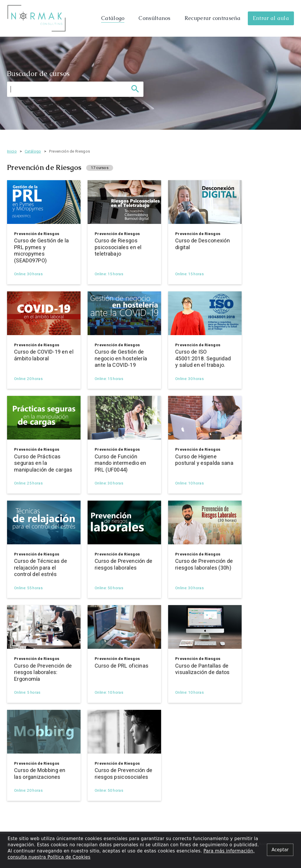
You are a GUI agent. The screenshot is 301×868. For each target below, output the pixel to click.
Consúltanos (154, 18)
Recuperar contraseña (213, 18)
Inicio (12, 151)
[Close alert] (280, 850)
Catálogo (113, 18)
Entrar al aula (271, 18)
